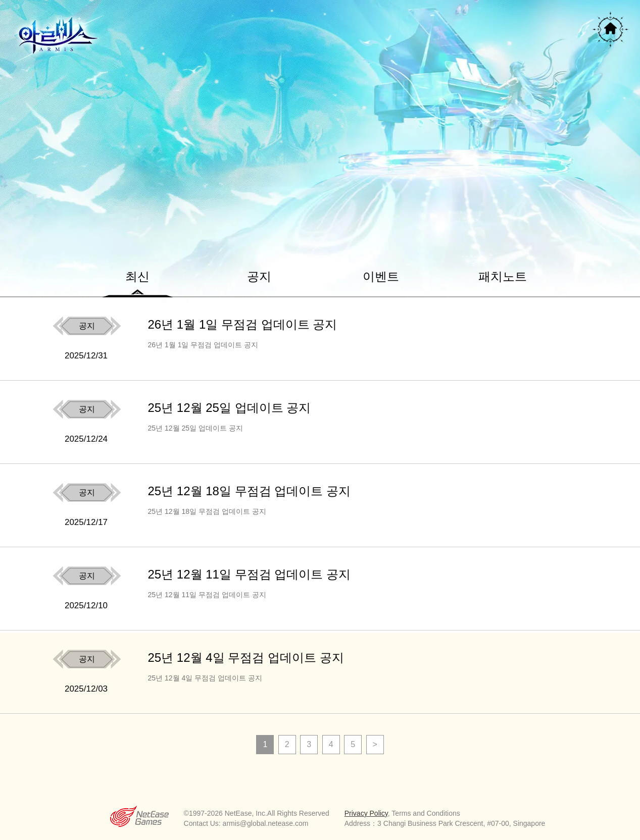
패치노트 (503, 276)
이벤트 (381, 276)
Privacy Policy (366, 813)
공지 (259, 276)
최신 (137, 276)
